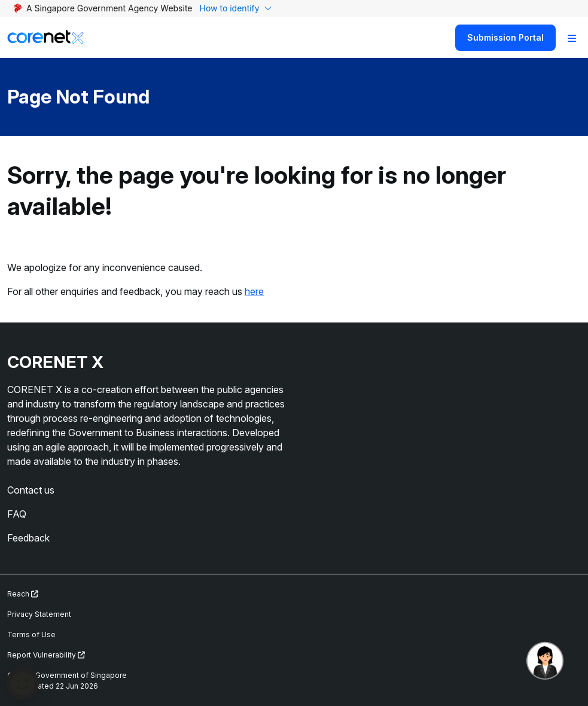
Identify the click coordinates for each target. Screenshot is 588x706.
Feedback (28, 538)
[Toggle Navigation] (572, 38)
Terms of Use (31, 635)
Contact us (31, 490)
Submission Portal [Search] (505, 37)
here (254, 291)
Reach (23, 594)
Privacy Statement (39, 614)
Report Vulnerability (46, 655)
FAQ (17, 514)
